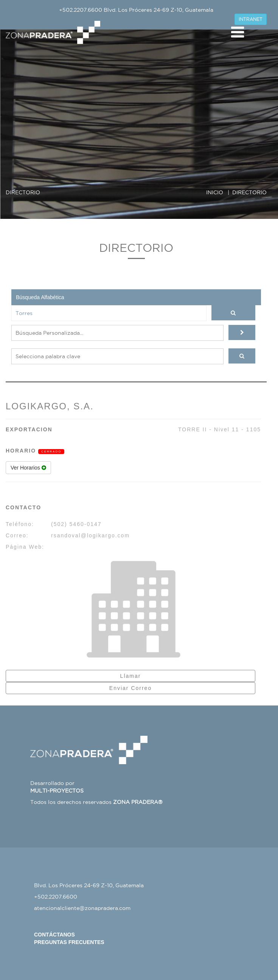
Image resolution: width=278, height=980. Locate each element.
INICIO (215, 192)
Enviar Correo (130, 688)
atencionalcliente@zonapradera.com (82, 908)
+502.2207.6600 (81, 10)
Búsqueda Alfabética (40, 297)
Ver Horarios (28, 468)
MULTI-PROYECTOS (57, 791)
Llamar (131, 676)
